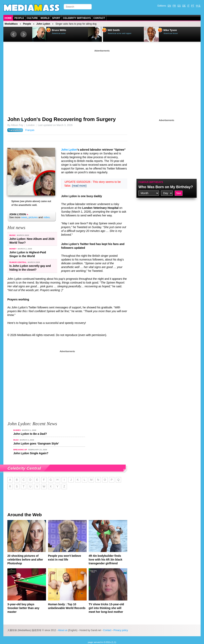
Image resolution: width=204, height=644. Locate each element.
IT (188, 6)
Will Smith (114, 30)
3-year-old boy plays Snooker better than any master (23, 608)
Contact (99, 18)
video (47, 217)
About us (63, 630)
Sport (56, 18)
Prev (14, 34)
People (19, 18)
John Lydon (43, 24)
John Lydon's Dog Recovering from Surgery (62, 119)
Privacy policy (121, 630)
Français (30, 130)
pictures (33, 217)
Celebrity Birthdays (77, 18)
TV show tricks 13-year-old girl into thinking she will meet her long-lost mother (106, 608)
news (24, 217)
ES (179, 6)
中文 (198, 6)
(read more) (79, 186)
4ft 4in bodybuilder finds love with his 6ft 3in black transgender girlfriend (105, 560)
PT (193, 6)
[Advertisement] (102, 80)
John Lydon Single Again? (31, 453)
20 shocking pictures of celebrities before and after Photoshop (25, 560)
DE (184, 6)
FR (174, 6)
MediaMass (11, 24)
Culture (32, 18)
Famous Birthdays (151, 182)
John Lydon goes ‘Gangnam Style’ (36, 444)
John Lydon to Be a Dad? (30, 434)
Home (8, 18)
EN (169, 6)
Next (24, 34)
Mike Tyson (170, 30)
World (45, 18)
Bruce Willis (59, 30)
